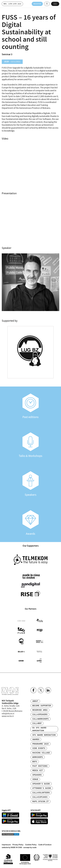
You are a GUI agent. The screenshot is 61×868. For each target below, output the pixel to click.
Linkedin (48, 690)
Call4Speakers (40, 714)
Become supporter (42, 705)
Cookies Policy (31, 844)
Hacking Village (41, 753)
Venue (35, 779)
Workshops (38, 757)
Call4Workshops (41, 719)
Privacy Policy (18, 844)
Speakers (30, 484)
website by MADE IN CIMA (12, 847)
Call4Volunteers (41, 792)
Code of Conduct (45, 844)
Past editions (30, 406)
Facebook (33, 690)
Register (37, 4)
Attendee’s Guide (42, 788)
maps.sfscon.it (41, 801)
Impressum (6, 844)
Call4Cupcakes (40, 797)
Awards (30, 523)
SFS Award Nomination (44, 735)
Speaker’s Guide (41, 784)
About (35, 701)
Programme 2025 (41, 744)
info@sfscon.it (8, 713)
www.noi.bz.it (8, 716)
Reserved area (40, 710)
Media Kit (38, 770)
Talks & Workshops (30, 445)
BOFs (35, 761)
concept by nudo (30, 847)
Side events (39, 748)
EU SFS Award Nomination (39, 729)
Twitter (41, 690)
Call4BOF (37, 723)
